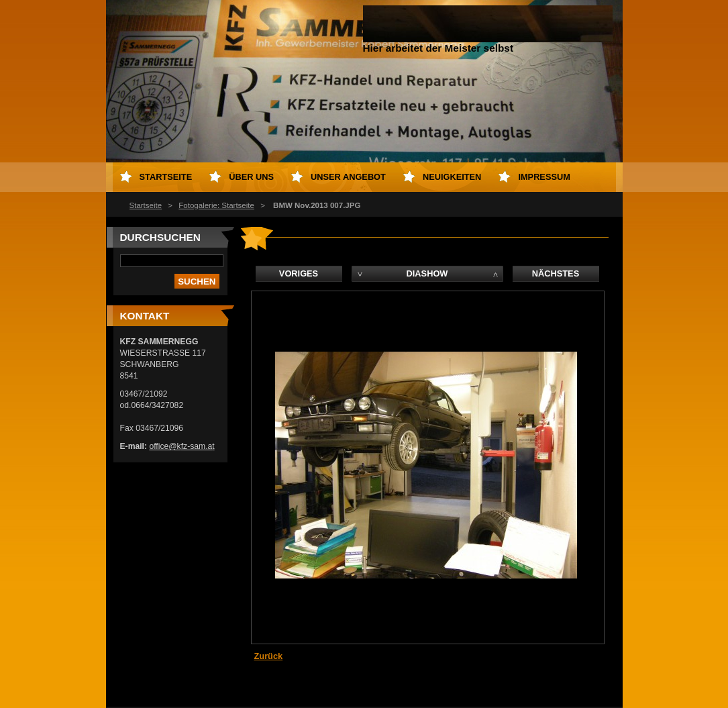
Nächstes (556, 273)
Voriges (299, 273)
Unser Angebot (348, 177)
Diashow (427, 273)
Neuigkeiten (452, 177)
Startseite (146, 205)
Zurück (269, 656)
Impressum (544, 177)
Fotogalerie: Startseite (216, 205)
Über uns (251, 177)
